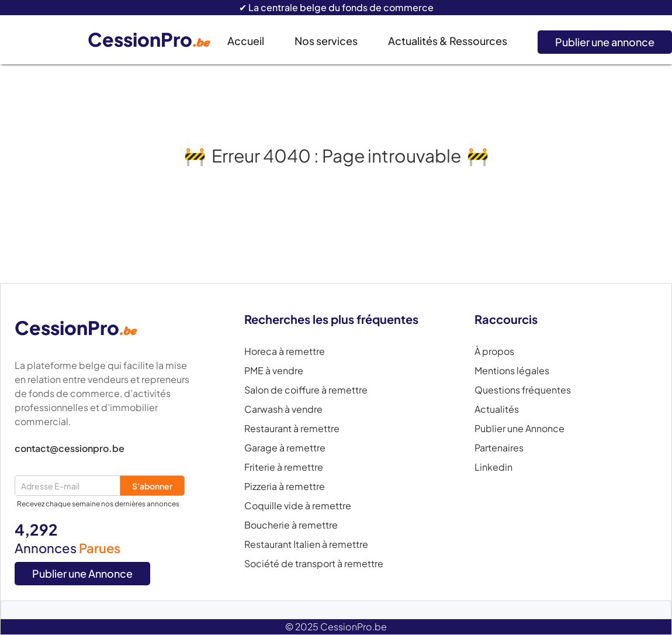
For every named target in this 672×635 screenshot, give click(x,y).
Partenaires (499, 448)
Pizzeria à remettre (285, 486)
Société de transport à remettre (314, 564)
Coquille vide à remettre (298, 506)
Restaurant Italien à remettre (306, 544)
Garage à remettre (285, 448)
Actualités (497, 409)
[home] (157, 40)
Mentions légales (512, 371)
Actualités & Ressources (448, 41)
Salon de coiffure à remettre (306, 390)
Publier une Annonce (82, 573)
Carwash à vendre (283, 409)
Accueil (246, 41)
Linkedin (493, 467)
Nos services (326, 41)
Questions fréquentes (523, 390)
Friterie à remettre (284, 467)
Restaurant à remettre (292, 429)
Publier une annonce (605, 42)
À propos (494, 351)
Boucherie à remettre (291, 525)
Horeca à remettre (285, 351)
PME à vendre (274, 371)
